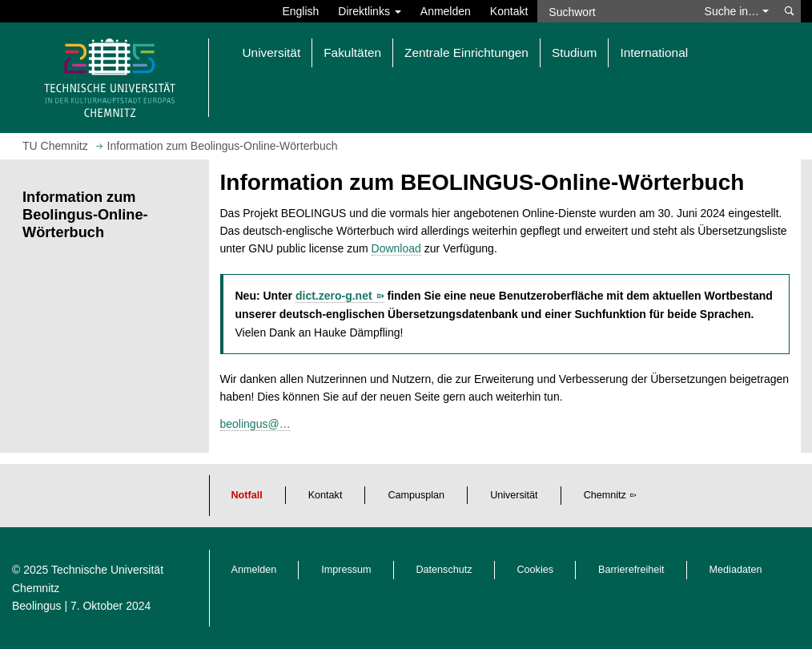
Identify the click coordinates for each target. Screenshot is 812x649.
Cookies (536, 570)
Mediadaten (736, 570)
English (300, 11)
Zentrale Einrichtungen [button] (466, 52)
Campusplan (416, 495)
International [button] (654, 52)
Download (396, 248)
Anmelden (446, 11)
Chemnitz (605, 495)
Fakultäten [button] (352, 52)
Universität (514, 495)
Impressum (346, 570)
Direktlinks (369, 11)
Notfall (247, 495)
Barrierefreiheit (631, 570)
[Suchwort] (616, 11)
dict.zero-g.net (334, 296)
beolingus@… (255, 424)
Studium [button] (574, 52)
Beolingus (37, 606)
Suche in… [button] (737, 11)
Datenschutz (444, 570)
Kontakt (509, 11)
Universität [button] (272, 52)
